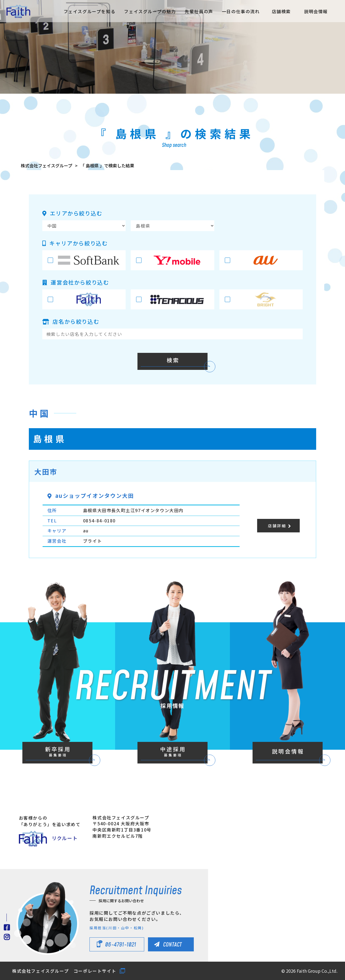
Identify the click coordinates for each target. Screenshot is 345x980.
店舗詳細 (277, 526)
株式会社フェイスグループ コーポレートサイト (64, 971)
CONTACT (172, 945)
